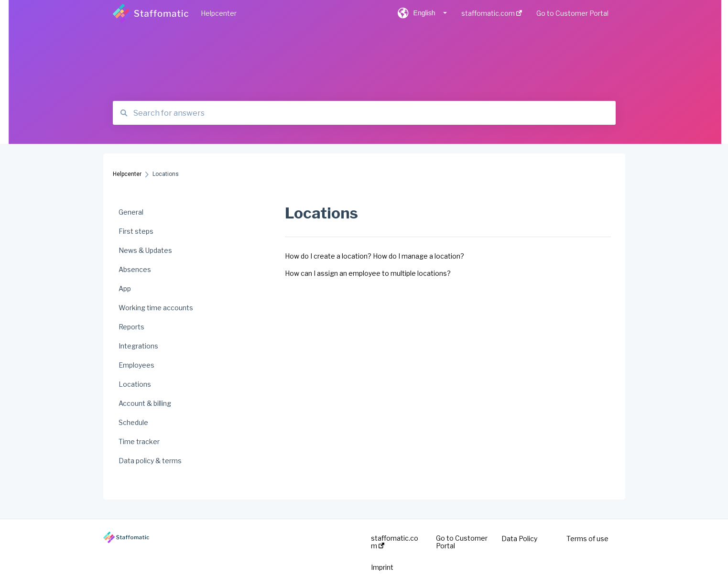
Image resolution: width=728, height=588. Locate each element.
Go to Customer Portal (462, 542)
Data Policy (519, 539)
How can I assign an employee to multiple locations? (368, 273)
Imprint (382, 567)
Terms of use (587, 539)
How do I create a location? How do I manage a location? (375, 256)
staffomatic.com (395, 542)
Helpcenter (219, 13)
